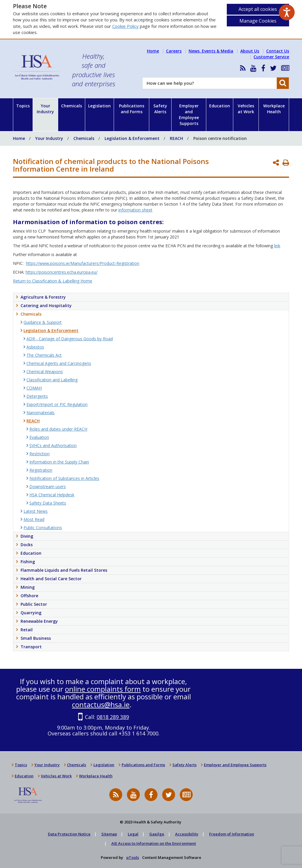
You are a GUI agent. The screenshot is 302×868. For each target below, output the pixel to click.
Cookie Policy (125, 26)
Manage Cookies (258, 21)
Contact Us (278, 51)
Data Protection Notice (69, 834)
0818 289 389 (113, 717)
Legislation (99, 106)
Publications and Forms (132, 109)
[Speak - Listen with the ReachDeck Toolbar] (287, 12)
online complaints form (103, 689)
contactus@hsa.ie (101, 704)
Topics (23, 106)
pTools (133, 857)
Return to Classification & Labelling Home (53, 281)
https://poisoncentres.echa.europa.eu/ (62, 272)
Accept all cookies (258, 9)
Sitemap (109, 834)
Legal (133, 834)
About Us (250, 51)
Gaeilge (157, 834)
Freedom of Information (232, 834)
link (277, 246)
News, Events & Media (211, 51)
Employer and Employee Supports (189, 115)
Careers (174, 51)
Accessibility (187, 834)
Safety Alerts (160, 109)
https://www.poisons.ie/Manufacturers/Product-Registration (83, 263)
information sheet (135, 210)
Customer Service (271, 57)
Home (153, 51)
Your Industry (45, 109)
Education (220, 106)
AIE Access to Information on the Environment (154, 843)
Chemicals (72, 106)
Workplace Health (274, 109)
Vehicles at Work (246, 109)
